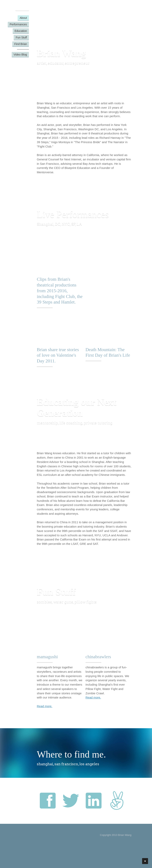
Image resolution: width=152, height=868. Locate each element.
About (23, 18)
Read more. (45, 706)
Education (21, 31)
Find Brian (21, 44)
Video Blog (20, 55)
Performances (18, 24)
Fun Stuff (21, 37)
